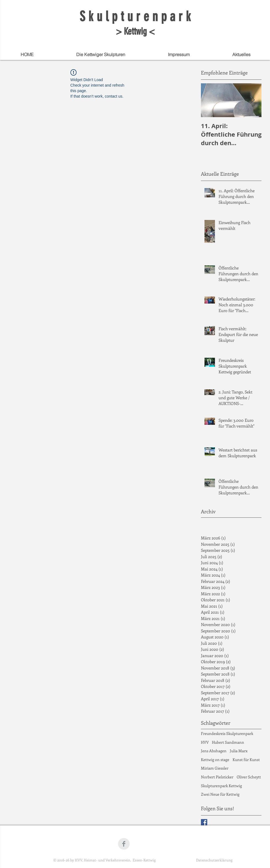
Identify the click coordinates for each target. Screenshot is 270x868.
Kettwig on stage (215, 760)
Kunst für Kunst (246, 760)
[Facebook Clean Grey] (124, 844)
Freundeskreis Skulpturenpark (227, 733)
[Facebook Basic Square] (204, 822)
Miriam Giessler (215, 768)
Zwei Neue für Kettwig (220, 794)
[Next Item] (253, 100)
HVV (205, 742)
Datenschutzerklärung (214, 860)
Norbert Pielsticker (217, 777)
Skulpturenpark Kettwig (221, 786)
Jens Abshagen (214, 751)
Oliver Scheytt (249, 777)
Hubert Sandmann (228, 742)
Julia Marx (239, 751)
